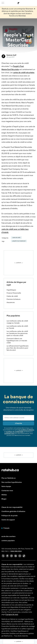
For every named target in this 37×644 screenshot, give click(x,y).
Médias (4, 495)
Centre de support (8, 520)
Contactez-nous (9, 433)
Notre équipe (6, 486)
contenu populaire (8, 541)
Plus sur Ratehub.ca (8, 478)
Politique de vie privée (10, 516)
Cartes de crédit (16, 238)
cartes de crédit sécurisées (24, 72)
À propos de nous (12, 614)
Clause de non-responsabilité (12, 507)
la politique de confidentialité (15, 432)
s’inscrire (18, 423)
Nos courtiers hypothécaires (12, 482)
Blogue (4, 499)
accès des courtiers (8, 536)
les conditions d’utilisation (26, 430)
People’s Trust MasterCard (19, 241)
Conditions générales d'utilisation (13, 511)
